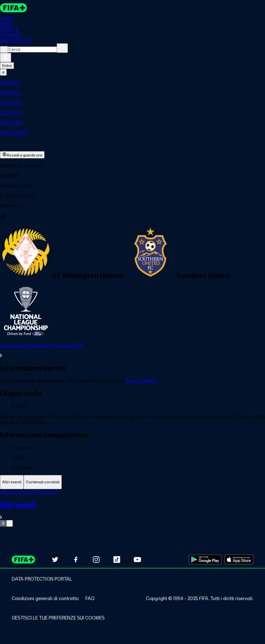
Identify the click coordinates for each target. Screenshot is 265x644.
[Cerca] (62, 48)
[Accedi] (6, 58)
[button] (132, 176)
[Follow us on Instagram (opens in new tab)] (96, 560)
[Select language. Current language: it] (3, 72)
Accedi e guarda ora (22, 155)
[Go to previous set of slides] (3, 523)
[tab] (12, 482)
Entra (7, 66)
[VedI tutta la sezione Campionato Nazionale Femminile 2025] (132, 350)
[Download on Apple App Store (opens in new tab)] (239, 560)
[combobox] (32, 49)
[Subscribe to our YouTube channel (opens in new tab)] (137, 560)
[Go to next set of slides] (10, 523)
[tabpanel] (132, 508)
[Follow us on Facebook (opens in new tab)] (76, 560)
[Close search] (4, 49)
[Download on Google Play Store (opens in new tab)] (205, 560)
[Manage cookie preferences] (58, 618)
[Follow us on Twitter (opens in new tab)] (55, 560)
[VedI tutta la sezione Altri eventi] (132, 510)
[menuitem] (132, 83)
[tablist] (132, 482)
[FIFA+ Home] (13, 8)
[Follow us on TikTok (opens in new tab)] (117, 560)
